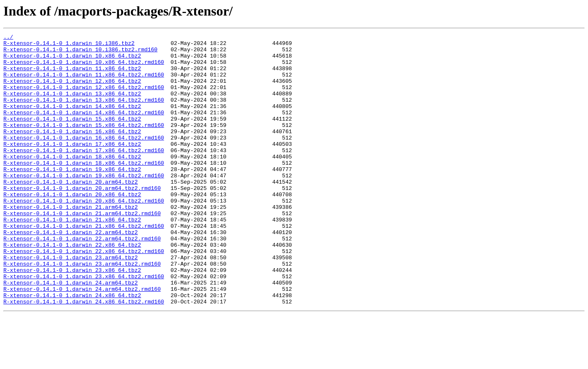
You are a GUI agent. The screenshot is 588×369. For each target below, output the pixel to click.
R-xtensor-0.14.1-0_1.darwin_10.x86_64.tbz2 (72, 61)
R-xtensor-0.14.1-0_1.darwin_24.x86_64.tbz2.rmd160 (84, 356)
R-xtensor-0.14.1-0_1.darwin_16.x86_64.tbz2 (72, 151)
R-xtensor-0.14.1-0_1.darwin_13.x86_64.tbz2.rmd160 (84, 113)
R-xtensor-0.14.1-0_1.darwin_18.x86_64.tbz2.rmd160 (84, 189)
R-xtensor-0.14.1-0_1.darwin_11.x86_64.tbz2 (72, 76)
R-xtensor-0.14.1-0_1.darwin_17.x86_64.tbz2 (72, 166)
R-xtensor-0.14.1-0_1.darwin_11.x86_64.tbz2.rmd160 (84, 83)
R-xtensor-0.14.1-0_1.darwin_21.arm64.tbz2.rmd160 (82, 250)
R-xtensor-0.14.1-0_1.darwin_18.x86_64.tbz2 (72, 182)
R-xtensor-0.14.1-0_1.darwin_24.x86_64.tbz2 (72, 348)
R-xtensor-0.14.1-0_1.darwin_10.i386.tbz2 (69, 45)
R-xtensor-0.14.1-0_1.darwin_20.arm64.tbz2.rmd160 (82, 219)
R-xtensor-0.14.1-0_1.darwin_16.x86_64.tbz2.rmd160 (84, 159)
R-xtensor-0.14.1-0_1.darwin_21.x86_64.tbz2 (72, 257)
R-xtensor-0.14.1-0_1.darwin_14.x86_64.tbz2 (72, 121)
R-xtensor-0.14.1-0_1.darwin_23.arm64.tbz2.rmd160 (82, 310)
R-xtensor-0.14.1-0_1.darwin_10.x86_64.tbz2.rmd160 (84, 68)
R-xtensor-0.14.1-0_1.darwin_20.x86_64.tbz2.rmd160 (84, 235)
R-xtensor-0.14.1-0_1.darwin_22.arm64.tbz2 (71, 272)
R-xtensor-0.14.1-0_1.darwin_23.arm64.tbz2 (71, 303)
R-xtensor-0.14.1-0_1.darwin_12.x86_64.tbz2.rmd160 (84, 98)
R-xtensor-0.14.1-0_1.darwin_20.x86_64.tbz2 (72, 227)
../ (8, 38)
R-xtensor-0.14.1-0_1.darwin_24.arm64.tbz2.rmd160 (82, 340)
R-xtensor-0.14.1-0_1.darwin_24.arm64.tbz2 (71, 333)
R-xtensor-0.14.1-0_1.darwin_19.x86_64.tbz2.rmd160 (84, 204)
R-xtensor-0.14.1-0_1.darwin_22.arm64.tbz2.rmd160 (82, 280)
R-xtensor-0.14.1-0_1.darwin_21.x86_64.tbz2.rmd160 (84, 265)
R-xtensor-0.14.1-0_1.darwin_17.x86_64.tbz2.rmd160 (84, 174)
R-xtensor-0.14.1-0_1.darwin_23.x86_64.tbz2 (72, 318)
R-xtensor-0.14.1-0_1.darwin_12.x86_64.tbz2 (72, 91)
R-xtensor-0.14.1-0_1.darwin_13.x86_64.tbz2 (72, 106)
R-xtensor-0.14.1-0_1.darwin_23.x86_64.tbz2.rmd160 (84, 325)
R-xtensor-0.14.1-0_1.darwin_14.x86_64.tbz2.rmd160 (84, 129)
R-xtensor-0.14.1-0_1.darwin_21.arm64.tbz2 (71, 242)
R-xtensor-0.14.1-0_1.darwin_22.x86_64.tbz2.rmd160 (84, 295)
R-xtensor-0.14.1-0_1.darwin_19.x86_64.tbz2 (72, 197)
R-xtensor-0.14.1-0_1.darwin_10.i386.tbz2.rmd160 (80, 53)
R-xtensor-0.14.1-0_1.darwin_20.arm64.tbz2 (71, 212)
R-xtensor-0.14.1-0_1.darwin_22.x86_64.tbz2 (72, 287)
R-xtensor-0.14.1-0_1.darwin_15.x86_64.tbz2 (72, 136)
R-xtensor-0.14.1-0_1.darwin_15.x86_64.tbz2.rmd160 (84, 144)
